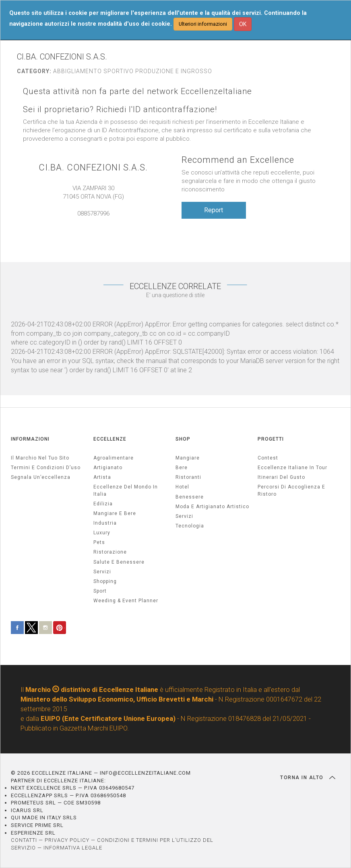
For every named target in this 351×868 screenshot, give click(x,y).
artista (102, 477)
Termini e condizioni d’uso (46, 468)
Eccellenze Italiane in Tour (292, 468)
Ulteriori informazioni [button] (203, 24)
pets (99, 542)
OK (243, 24)
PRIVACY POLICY (67, 840)
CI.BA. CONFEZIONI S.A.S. (93, 167)
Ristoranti (188, 477)
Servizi (184, 516)
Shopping (105, 581)
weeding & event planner (126, 601)
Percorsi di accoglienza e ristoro (291, 490)
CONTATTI (24, 840)
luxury (102, 533)
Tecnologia (190, 526)
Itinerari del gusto (281, 477)
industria (105, 523)
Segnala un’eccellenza (41, 477)
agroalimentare (114, 458)
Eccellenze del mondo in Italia (126, 490)
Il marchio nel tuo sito (40, 458)
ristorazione (110, 552)
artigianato (108, 468)
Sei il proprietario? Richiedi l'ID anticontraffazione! (120, 110)
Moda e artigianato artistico (212, 507)
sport (100, 591)
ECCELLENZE (110, 439)
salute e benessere (119, 562)
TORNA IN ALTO (308, 778)
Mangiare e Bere (115, 513)
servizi (102, 572)
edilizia (103, 504)
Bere (182, 468)
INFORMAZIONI (30, 439)
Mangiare (188, 458)
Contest (268, 458)
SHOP (183, 439)
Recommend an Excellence (238, 160)
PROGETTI (271, 439)
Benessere (190, 497)
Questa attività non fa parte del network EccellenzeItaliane (137, 91)
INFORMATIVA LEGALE (73, 848)
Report (214, 210)
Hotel (182, 487)
